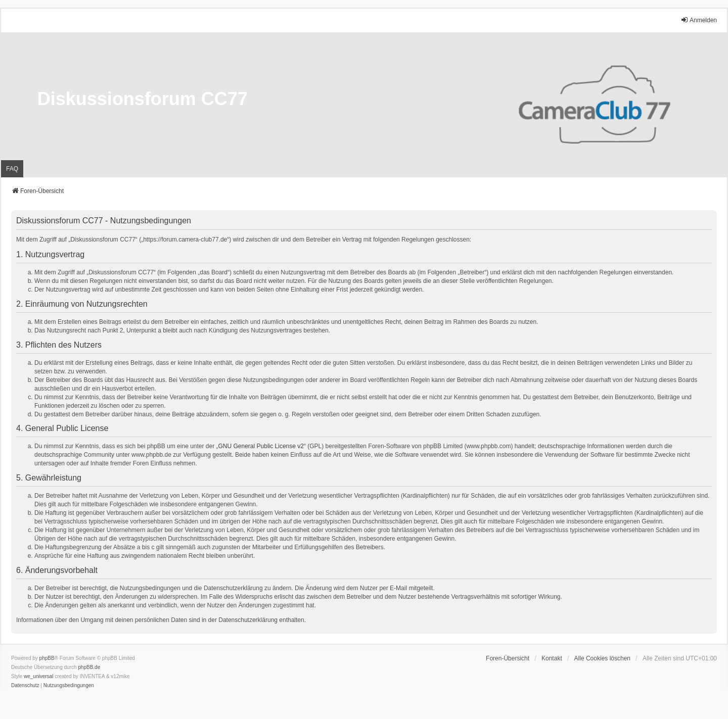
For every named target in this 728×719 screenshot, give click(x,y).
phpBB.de (89, 667)
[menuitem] (25, 686)
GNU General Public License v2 (261, 446)
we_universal (38, 676)
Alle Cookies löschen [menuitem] (602, 658)
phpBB (47, 658)
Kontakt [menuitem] (552, 658)
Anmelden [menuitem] (699, 20)
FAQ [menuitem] (12, 169)
